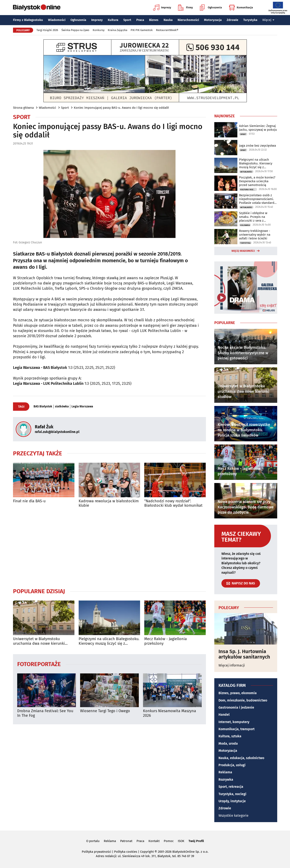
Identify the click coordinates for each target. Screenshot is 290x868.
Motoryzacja (213, 20)
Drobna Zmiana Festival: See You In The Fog (45, 713)
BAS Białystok (43, 407)
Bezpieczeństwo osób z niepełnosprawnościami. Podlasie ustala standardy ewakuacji (257, 199)
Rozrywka (226, 780)
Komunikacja (241, 8)
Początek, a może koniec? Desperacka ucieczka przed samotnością (257, 181)
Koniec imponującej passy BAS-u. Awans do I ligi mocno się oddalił (121, 108)
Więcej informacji (232, 665)
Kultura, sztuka (230, 736)
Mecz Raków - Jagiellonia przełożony (166, 641)
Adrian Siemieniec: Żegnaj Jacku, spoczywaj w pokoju (258, 128)
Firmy (185, 8)
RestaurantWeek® (167, 30)
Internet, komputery (234, 722)
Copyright (147, 852)
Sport (127, 20)
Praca (140, 20)
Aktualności (246, 172)
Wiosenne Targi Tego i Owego (105, 711)
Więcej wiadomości (243, 251)
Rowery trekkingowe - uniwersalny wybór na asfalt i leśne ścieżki (255, 235)
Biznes (154, 20)
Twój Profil (196, 841)
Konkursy (99, 30)
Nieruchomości (188, 20)
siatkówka (62, 407)
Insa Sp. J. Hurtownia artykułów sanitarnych (244, 654)
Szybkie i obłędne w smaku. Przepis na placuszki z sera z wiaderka (253, 217)
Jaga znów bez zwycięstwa (257, 146)
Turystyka (250, 20)
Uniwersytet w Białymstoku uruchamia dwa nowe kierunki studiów (39, 641)
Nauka (168, 20)
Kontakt (154, 841)
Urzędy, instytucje (232, 801)
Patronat (126, 841)
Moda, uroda (228, 743)
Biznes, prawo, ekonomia (238, 693)
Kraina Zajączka (118, 30)
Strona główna (23, 108)
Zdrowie (232, 20)
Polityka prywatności (96, 852)
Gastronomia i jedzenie (236, 707)
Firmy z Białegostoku (28, 20)
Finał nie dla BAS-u (29, 501)
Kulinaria (245, 225)
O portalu (93, 841)
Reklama (225, 772)
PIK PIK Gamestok (142, 30)
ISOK (181, 841)
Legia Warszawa (82, 407)
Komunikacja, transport (237, 729)
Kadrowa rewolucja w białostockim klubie (109, 503)
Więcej (268, 20)
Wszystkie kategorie (233, 816)
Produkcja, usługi (232, 765)
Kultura (113, 20)
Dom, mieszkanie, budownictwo (243, 700)
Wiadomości (57, 20)
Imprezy (162, 8)
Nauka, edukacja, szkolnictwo (241, 758)
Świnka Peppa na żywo (75, 30)
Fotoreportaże (39, 664)
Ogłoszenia (211, 8)
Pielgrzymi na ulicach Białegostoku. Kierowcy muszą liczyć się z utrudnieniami (109, 641)
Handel (224, 715)
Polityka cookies (126, 852)
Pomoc (169, 841)
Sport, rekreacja (231, 787)
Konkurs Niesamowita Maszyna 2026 (170, 713)
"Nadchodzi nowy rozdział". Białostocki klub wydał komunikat (173, 503)
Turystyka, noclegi (232, 794)
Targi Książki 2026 (47, 30)
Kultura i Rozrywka (249, 190)
